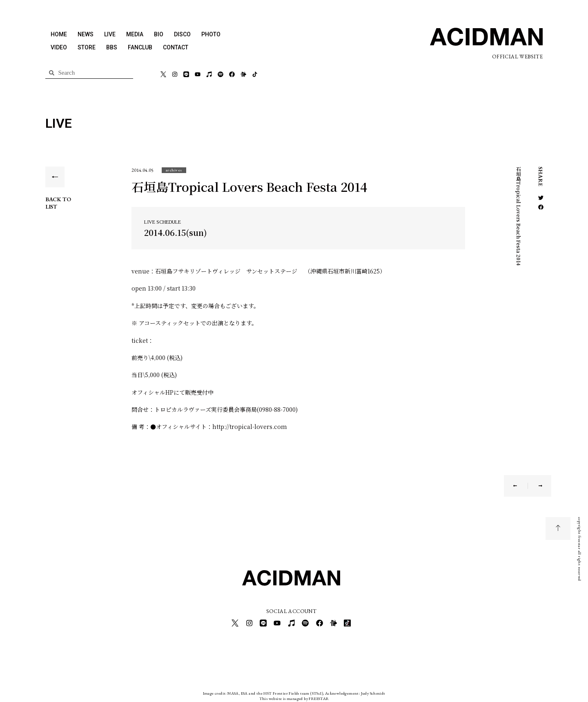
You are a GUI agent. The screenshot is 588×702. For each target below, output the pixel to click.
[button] (174, 170)
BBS (112, 47)
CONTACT (176, 47)
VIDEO (59, 47)
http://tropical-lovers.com (250, 427)
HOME (59, 34)
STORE (87, 47)
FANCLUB (140, 47)
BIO (159, 34)
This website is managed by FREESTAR (294, 696)
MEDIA (135, 34)
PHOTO (211, 34)
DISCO (182, 34)
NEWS (86, 34)
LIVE (110, 34)
